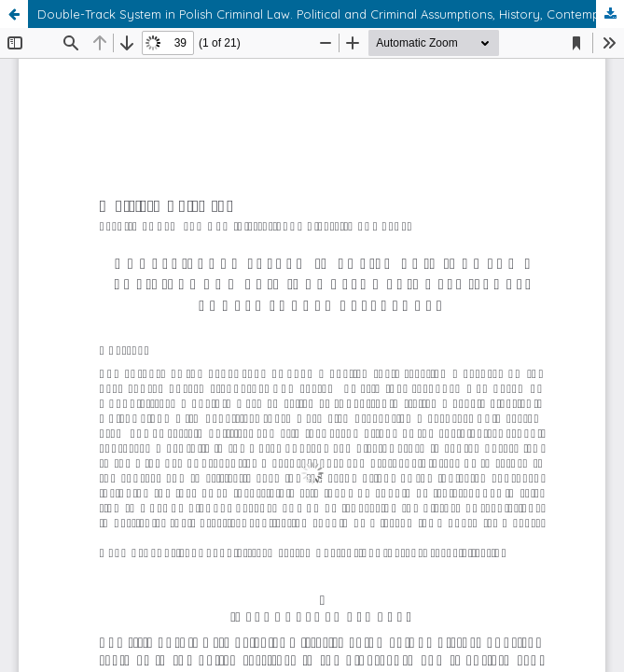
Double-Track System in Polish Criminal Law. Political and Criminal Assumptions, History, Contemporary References (331, 14)
